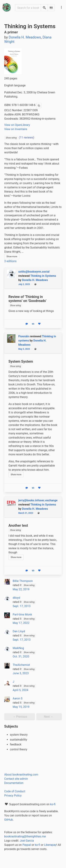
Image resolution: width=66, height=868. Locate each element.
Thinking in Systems (43, 276)
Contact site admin (16, 779)
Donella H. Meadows (35, 280)
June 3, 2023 (21, 673)
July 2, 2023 (24, 284)
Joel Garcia (27, 841)
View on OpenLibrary (17, 125)
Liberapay (50, 845)
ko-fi (53, 804)
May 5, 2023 (24, 349)
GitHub (9, 820)
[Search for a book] (28, 8)
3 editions (10, 261)
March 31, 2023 (26, 513)
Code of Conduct (15, 791)
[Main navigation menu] (61, 7)
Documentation (14, 783)
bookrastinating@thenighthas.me (25, 836)
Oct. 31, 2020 (21, 657)
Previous (20, 717)
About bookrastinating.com (21, 775)
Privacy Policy (13, 796)
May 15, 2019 (21, 707)
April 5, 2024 (21, 690)
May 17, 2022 (21, 623)
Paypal (27, 845)
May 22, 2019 (21, 589)
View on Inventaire (16, 129)
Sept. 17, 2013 (22, 606)
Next (49, 717)
